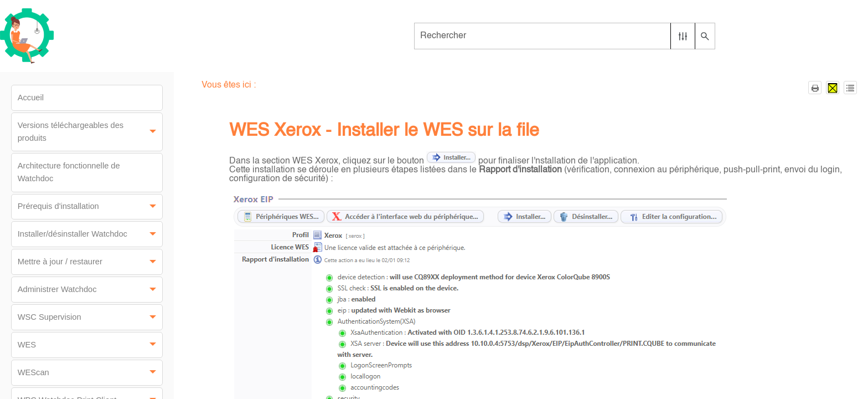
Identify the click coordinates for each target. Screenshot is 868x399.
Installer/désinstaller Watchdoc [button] (90, 234)
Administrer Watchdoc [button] (90, 290)
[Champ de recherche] (564, 36)
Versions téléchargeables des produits (90, 132)
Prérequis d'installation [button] (90, 207)
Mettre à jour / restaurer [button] (90, 262)
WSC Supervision (90, 317)
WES (90, 345)
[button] (683, 36)
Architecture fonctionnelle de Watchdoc (69, 172)
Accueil (31, 98)
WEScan (90, 373)
